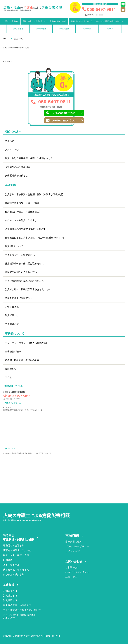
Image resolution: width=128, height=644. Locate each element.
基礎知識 (9, 585)
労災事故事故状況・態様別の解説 (19, 538)
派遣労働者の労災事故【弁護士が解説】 (26, 229)
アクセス (110, 29)
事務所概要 (72, 536)
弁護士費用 (87, 29)
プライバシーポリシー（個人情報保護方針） (28, 343)
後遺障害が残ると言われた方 (81, 21)
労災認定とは (64, 29)
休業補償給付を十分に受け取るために (24, 263)
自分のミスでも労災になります (21, 220)
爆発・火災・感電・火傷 (16, 555)
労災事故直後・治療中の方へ (20, 255)
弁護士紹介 (11, 369)
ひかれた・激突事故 (14, 574)
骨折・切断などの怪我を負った (34, 21)
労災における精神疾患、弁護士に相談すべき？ (29, 158)
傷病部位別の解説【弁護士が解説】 (23, 212)
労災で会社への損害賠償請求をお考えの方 (20, 616)
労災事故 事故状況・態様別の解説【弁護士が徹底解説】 (35, 194)
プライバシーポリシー (77, 546)
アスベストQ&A (13, 150)
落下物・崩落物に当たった (17, 550)
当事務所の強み (13, 351)
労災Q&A (10, 141)
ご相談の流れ (72, 567)
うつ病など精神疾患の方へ (19, 167)
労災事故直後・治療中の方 (17, 605)
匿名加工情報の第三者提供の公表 (22, 360)
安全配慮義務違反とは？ (18, 175)
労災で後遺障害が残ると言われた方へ (24, 281)
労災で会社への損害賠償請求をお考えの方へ (28, 289)
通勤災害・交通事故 (14, 545)
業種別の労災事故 (12, 21)
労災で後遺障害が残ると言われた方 (22, 610)
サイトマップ (72, 551)
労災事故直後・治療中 (58, 21)
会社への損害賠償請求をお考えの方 (110, 21)
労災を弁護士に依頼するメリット (22, 298)
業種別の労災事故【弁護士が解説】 (23, 203)
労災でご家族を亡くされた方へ (21, 272)
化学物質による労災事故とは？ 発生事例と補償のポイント (35, 238)
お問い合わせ (74, 562)
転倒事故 (8, 560)
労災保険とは (41, 29)
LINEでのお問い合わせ (78, 572)
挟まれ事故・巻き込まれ (16, 570)
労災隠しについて (14, 246)
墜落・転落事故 (11, 565)
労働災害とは (18, 29)
